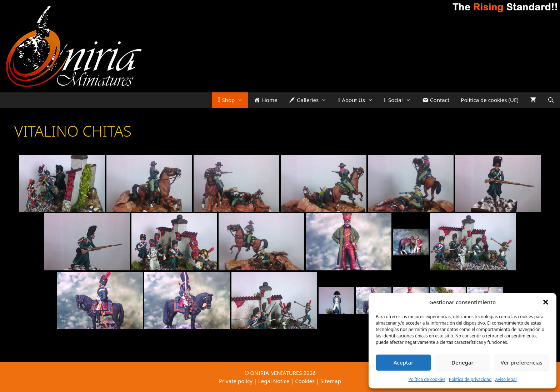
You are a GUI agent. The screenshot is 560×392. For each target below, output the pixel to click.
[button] (546, 302)
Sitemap (331, 381)
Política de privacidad (470, 379)
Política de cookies (427, 379)
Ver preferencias (522, 362)
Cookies (305, 381)
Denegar (462, 362)
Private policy (236, 381)
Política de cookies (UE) (489, 100)
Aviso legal (506, 379)
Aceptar (404, 362)
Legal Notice (274, 381)
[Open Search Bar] (551, 100)
